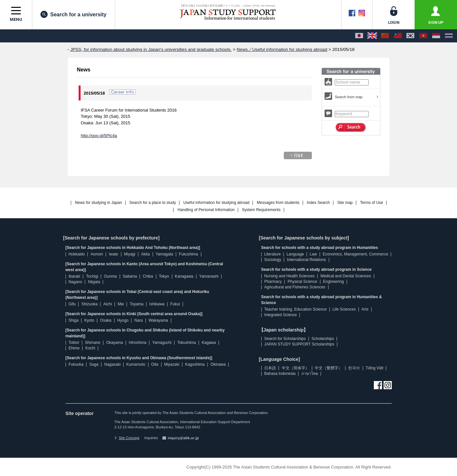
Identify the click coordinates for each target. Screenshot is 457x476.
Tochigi (92, 276)
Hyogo (123, 320)
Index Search (319, 203)
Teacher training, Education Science (295, 309)
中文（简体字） (296, 368)
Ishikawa (157, 304)
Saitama (130, 276)
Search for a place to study (153, 203)
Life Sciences (344, 309)
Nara (139, 320)
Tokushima (186, 343)
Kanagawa (184, 276)
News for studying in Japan (99, 203)
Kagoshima (195, 364)
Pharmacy (273, 282)
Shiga (74, 320)
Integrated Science (281, 315)
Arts (365, 309)
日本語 (270, 368)
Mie (121, 304)
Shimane (92, 343)
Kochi (90, 348)
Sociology (273, 260)
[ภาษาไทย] (449, 36)
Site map (345, 203)
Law (313, 254)
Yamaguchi (162, 343)
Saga (94, 364)
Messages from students (278, 203)
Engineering (333, 282)
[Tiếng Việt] (423, 36)
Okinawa (218, 364)
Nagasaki (113, 364)
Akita (145, 254)
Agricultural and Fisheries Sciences (295, 287)
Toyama (137, 304)
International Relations (306, 260)
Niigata (94, 282)
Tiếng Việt (374, 368)
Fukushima (189, 254)
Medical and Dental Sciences (346, 276)
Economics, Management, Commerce (355, 254)
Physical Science (303, 282)
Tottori (74, 343)
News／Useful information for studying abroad (282, 49)
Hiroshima (138, 343)
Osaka (106, 320)
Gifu (72, 304)
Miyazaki (172, 364)
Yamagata (164, 254)
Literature (273, 254)
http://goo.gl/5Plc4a (99, 136)
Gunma (110, 276)
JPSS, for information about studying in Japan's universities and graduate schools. (151, 49)
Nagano (75, 282)
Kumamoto (136, 364)
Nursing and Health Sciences (289, 276)
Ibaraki (74, 276)
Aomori (97, 254)
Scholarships (323, 339)
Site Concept (127, 438)
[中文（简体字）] (385, 36)
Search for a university (74, 14)
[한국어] (410, 36)
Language (295, 254)
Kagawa (209, 343)
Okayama (115, 343)
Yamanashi (209, 276)
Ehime (74, 348)
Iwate (114, 254)
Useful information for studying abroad (216, 203)
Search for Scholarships (285, 339)
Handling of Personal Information (206, 210)
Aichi (108, 304)
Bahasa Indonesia (280, 374)
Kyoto (89, 320)
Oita (155, 364)
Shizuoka (90, 304)
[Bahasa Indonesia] (436, 36)
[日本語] (359, 36)
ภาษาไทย (310, 374)
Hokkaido (77, 254)
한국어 (354, 368)
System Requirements (261, 210)
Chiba (148, 276)
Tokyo (164, 276)
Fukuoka (76, 364)
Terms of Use (372, 203)
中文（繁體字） (328, 368)
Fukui (175, 304)
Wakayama (159, 320)
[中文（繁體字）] (398, 36)
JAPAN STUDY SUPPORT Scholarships (299, 344)
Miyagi (130, 254)
